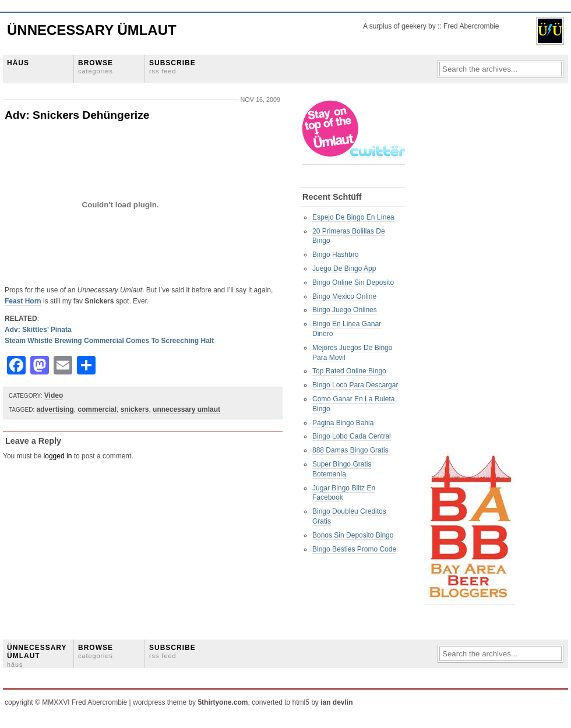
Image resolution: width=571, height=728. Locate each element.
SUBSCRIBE (172, 67)
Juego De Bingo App (344, 268)
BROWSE (96, 67)
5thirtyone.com (223, 702)
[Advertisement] (471, 274)
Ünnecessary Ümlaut (92, 30)
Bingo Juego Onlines (345, 310)
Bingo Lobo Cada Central (352, 436)
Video (54, 395)
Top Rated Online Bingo (349, 371)
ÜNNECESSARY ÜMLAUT (37, 656)
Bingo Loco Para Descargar (355, 385)
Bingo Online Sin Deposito (353, 282)
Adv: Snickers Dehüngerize (77, 115)
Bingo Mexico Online (344, 296)
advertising (55, 409)
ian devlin (336, 702)
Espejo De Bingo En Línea (353, 217)
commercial (97, 409)
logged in (58, 456)
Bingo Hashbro (335, 255)
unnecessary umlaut (186, 409)
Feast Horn (23, 301)
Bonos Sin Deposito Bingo (353, 535)
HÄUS (18, 63)
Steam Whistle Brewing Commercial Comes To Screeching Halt (109, 341)
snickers (135, 409)
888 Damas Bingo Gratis (350, 450)
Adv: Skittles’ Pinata (38, 330)
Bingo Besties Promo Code (354, 549)
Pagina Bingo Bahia (343, 423)
